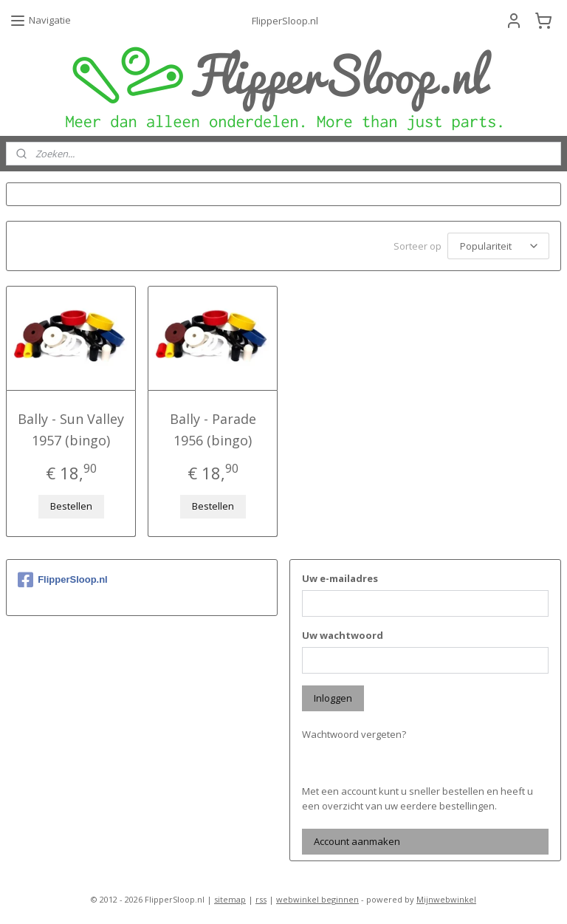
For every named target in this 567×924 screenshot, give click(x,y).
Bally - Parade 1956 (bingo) (213, 427)
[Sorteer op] (498, 245)
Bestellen (71, 504)
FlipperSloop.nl (63, 578)
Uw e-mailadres (340, 576)
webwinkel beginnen (317, 897)
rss (261, 897)
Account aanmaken (357, 839)
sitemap (230, 897)
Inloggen (333, 696)
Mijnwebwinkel (446, 897)
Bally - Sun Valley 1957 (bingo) (71, 427)
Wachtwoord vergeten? (354, 732)
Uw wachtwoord (343, 633)
